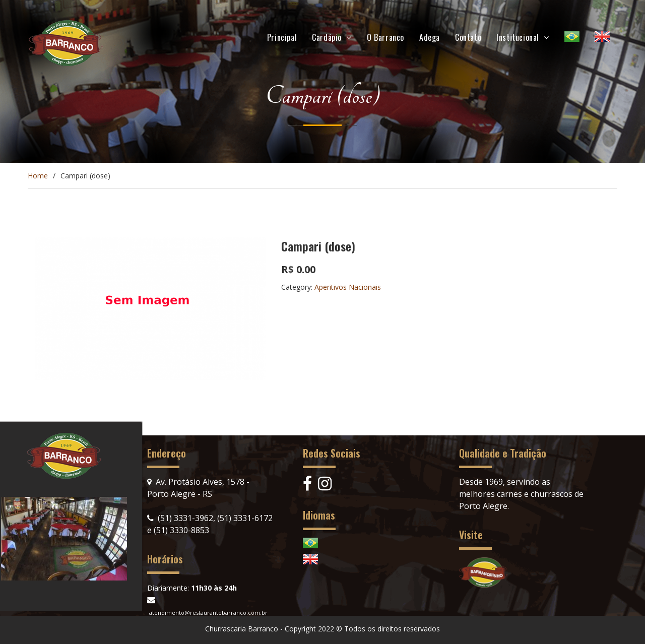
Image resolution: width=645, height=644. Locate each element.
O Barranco (385, 37)
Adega (430, 37)
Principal (282, 37)
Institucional (518, 37)
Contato (468, 37)
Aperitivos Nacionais (348, 287)
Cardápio (327, 37)
